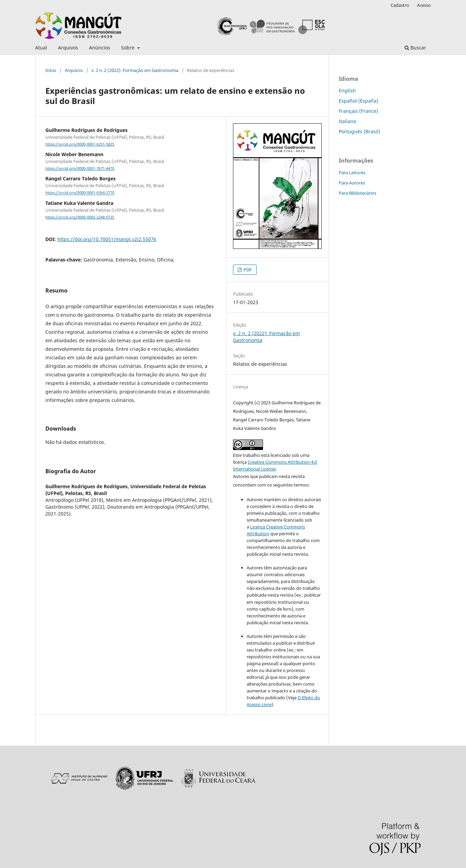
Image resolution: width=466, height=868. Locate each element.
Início (51, 70)
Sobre (128, 48)
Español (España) (359, 101)
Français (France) (358, 111)
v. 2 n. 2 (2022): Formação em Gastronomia (135, 70)
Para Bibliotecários (358, 193)
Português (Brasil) (359, 131)
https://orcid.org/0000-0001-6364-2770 (80, 193)
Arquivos (68, 48)
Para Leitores (352, 173)
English (347, 91)
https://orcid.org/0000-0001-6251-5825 (80, 144)
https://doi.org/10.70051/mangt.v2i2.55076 (107, 239)
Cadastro (400, 5)
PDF (247, 270)
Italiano (347, 121)
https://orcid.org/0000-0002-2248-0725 (80, 217)
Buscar (415, 48)
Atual (41, 48)
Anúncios (100, 48)
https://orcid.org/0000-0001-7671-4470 (80, 168)
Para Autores (352, 183)
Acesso (424, 5)
